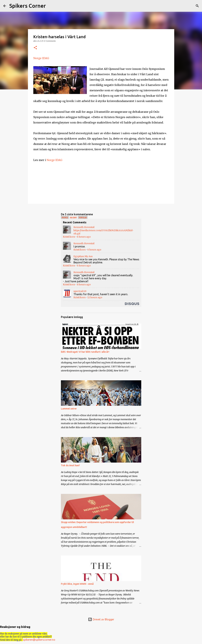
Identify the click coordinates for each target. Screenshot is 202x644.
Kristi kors (69, 237)
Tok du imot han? (70, 465)
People (65, 218)
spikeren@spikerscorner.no (39, 640)
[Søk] (51, 6)
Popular (83, 218)
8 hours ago (84, 284)
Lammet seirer (69, 409)
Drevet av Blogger (101, 619)
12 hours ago (95, 297)
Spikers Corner (28, 6)
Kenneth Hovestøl (84, 227)
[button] (35, 48)
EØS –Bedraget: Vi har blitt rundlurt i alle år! (85, 352)
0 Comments (50, 41)
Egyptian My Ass (83, 256)
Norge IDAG (41, 58)
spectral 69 (80, 291)
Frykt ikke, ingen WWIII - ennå (77, 584)
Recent (73, 218)
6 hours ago (84, 237)
